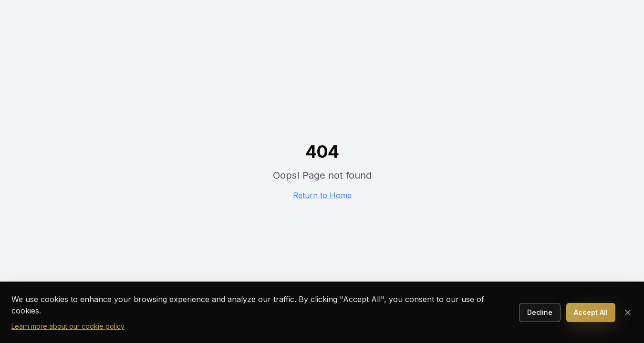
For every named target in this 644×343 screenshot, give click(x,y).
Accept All (591, 312)
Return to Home (322, 195)
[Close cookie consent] (628, 313)
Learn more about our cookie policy (68, 326)
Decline (540, 312)
